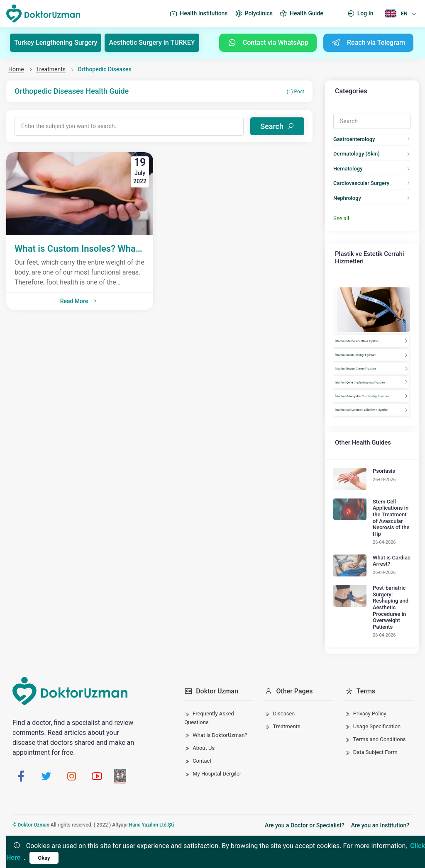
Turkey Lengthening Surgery (56, 43)
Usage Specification (377, 726)
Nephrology (347, 198)
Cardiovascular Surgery (361, 183)
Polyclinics (254, 14)
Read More (79, 301)
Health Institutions (198, 14)
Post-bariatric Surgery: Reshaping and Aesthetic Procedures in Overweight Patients (391, 607)
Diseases (284, 714)
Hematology (348, 169)
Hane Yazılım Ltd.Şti (151, 825)
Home (16, 69)
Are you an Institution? (380, 825)
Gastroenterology (354, 139)
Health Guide (301, 14)
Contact (202, 761)
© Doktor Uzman (31, 825)
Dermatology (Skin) (357, 154)
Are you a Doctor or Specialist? (305, 825)
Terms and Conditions (380, 739)
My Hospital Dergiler (217, 774)
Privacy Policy (370, 714)
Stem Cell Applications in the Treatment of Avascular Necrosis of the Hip (391, 518)
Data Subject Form (375, 752)
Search (277, 126)
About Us (204, 748)
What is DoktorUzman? (220, 735)
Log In (360, 14)
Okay (44, 858)
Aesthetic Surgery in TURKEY (152, 43)
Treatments (51, 69)
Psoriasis (384, 471)
